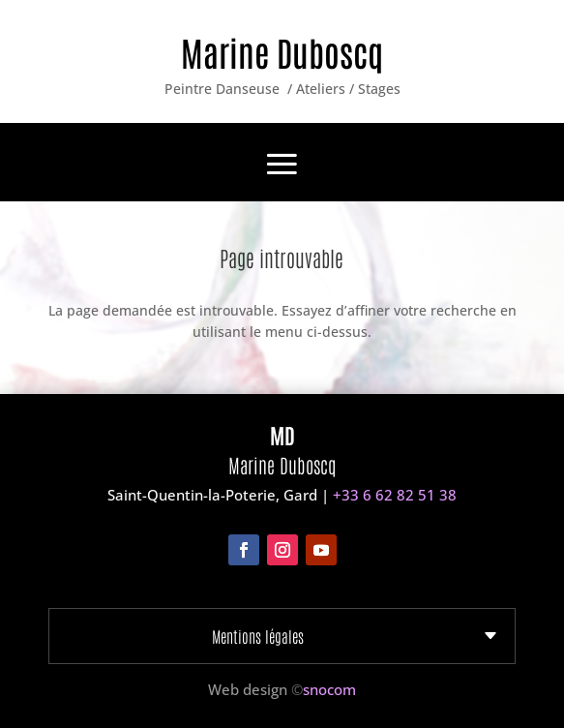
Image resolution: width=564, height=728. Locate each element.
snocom (329, 689)
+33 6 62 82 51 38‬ (395, 495)
